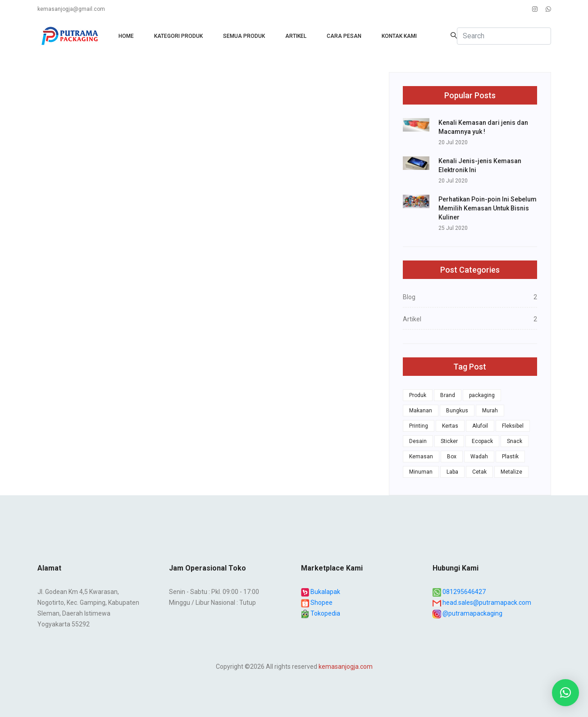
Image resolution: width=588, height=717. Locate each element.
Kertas (450, 426)
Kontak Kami (399, 36)
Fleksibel (513, 426)
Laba (452, 472)
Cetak (479, 472)
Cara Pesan (344, 36)
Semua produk (244, 36)
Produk (418, 395)
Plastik (510, 457)
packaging (482, 395)
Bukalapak (321, 592)
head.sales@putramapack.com (482, 603)
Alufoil (480, 426)
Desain (418, 441)
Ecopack (482, 441)
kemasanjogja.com (346, 667)
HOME (126, 36)
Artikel (296, 36)
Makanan (421, 411)
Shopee (317, 603)
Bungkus (457, 411)
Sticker (449, 441)
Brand (448, 395)
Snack (515, 441)
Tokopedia (321, 613)
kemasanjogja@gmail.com (71, 9)
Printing (419, 426)
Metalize (511, 472)
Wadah (479, 457)
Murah (490, 411)
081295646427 (459, 592)
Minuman (421, 472)
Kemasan (421, 457)
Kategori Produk (178, 36)
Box (452, 457)
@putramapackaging (467, 613)
